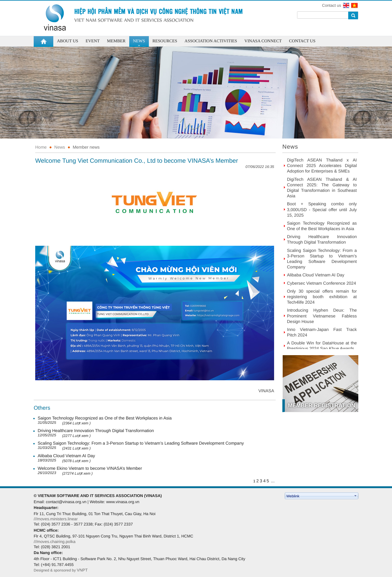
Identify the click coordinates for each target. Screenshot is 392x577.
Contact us (332, 5)
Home (41, 147)
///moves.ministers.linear (56, 519)
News (60, 147)
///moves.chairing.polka (55, 542)
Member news (86, 147)
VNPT (83, 570)
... (273, 481)
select (356, 496)
